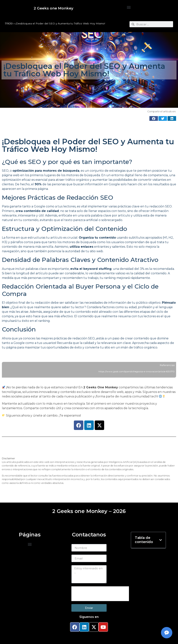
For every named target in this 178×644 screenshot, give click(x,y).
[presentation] (100, 594)
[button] (129, 7)
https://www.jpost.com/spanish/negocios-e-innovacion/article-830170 (137, 371)
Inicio (9, 23)
